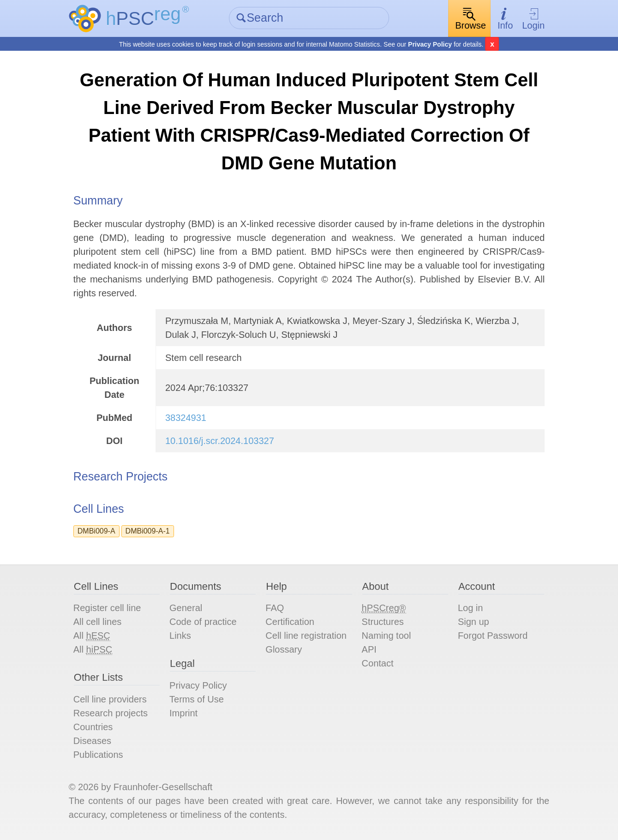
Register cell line (107, 608)
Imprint (183, 713)
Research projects (111, 713)
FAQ (275, 608)
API (369, 649)
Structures (383, 622)
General (186, 608)
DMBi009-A (96, 531)
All (92, 636)
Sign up (474, 622)
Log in (471, 608)
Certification (290, 622)
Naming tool (387, 636)
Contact (378, 663)
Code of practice (203, 622)
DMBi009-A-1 (148, 531)
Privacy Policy (430, 44)
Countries (93, 727)
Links (180, 636)
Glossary (284, 649)
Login (533, 19)
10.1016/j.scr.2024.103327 (220, 441)
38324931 (186, 418)
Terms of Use (197, 699)
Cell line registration (306, 636)
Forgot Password (493, 636)
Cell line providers (110, 699)
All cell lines (97, 622)
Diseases (92, 741)
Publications (98, 755)
